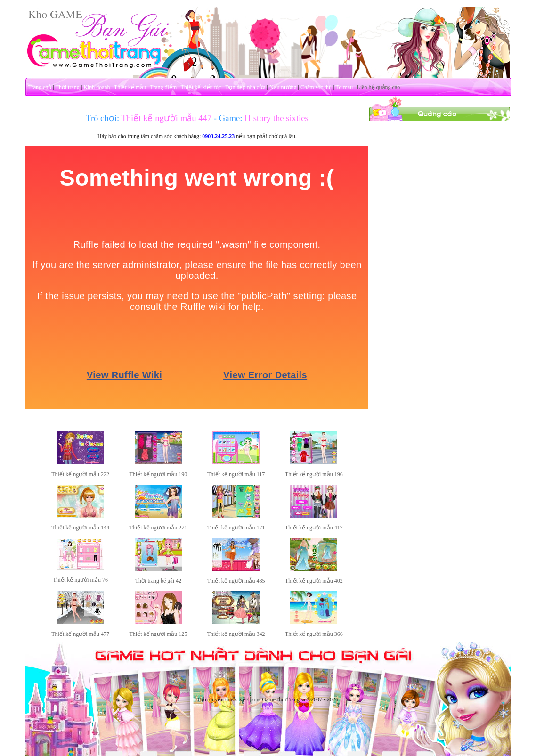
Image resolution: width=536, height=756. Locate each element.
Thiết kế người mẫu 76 (80, 580)
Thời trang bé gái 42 (158, 581)
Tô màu (344, 87)
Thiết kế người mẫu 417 (314, 528)
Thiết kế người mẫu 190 (158, 474)
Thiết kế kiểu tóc (201, 87)
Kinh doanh (97, 87)
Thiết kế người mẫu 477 (80, 634)
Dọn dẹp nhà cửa (245, 87)
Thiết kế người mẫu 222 (80, 474)
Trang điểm (163, 87)
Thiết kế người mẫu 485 (236, 581)
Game (254, 699)
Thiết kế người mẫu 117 (236, 474)
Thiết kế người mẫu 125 (158, 634)
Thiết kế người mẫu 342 (236, 634)
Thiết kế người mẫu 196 (314, 474)
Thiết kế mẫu (130, 87)
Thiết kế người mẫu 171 (236, 528)
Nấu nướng (283, 87)
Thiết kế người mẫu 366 (314, 634)
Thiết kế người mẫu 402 (314, 581)
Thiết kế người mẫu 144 (80, 528)
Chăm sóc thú (316, 87)
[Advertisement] (440, 180)
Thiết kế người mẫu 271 (158, 528)
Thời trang (68, 87)
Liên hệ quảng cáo (379, 87)
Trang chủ (40, 87)
